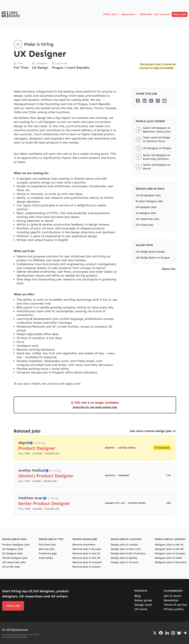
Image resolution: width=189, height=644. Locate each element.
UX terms (141, 609)
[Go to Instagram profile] (173, 633)
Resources (130, 14)
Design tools (143, 605)
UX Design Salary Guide (150, 252)
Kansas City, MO (115, 503)
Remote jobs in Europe (87, 549)
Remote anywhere (84, 545)
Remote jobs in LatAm (86, 567)
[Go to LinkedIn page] (167, 633)
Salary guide (143, 600)
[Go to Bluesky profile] (179, 633)
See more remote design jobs (151, 431)
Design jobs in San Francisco (128, 553)
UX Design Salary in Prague (153, 258)
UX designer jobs (146, 207)
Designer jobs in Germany (171, 562)
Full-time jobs (47, 545)
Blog (138, 596)
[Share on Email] (164, 101)
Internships (46, 558)
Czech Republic (78, 68)
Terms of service (175, 605)
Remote (110, 448)
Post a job (180, 14)
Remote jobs (47, 549)
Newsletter (171, 600)
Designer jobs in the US (169, 545)
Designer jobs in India (169, 558)
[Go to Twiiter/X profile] (155, 633)
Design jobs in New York (126, 549)
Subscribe (146, 14)
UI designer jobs (146, 213)
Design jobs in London (124, 545)
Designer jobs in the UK (169, 549)
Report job (169, 269)
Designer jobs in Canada (170, 553)
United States (127, 448)
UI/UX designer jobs (148, 195)
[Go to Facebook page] (161, 633)
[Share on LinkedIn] (145, 101)
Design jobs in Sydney (124, 558)
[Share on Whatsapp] (158, 101)
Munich (110, 475)
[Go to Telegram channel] (185, 633)
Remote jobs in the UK (86, 558)
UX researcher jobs (147, 219)
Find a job (111, 14)
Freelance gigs (48, 553)
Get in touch (162, 14)
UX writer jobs (145, 225)
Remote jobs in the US (86, 553)
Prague (57, 68)
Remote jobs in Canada (87, 562)
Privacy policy (174, 609)
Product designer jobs (149, 201)
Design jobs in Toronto (125, 562)
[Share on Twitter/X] (151, 101)
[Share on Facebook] (138, 101)
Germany (124, 475)
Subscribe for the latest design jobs (95, 407)
